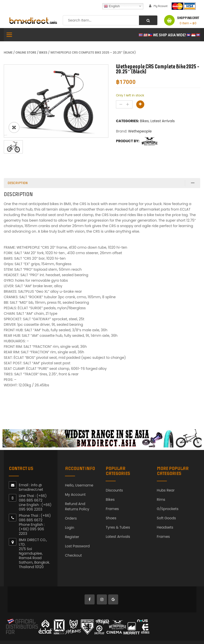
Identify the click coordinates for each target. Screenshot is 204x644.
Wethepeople (140, 131)
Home (8, 52)
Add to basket (140, 104)
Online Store (26, 52)
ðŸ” (14, 127)
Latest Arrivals (163, 121)
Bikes (43, 52)
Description (18, 183)
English (112, 6)
